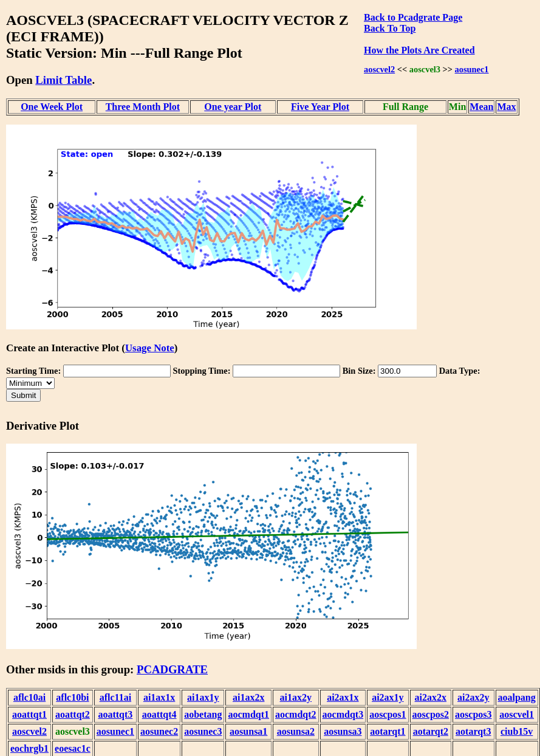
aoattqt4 (159, 714)
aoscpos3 (473, 714)
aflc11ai (115, 697)
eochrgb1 (29, 748)
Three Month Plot (143, 107)
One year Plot (233, 107)
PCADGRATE (172, 669)
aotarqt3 (473, 731)
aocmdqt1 (248, 714)
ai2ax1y (388, 697)
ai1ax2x (248, 697)
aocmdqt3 (343, 714)
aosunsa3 (343, 731)
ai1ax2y (296, 697)
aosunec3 (203, 731)
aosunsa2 (296, 731)
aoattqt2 (73, 714)
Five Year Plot (320, 107)
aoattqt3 (115, 714)
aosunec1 (472, 69)
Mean (481, 107)
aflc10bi (72, 697)
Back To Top (390, 28)
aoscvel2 (379, 69)
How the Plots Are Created (419, 50)
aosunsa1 (248, 731)
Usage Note (150, 348)
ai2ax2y (473, 697)
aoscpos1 (388, 714)
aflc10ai (29, 697)
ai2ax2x (431, 697)
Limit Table (63, 80)
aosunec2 (159, 731)
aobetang (203, 714)
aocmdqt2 (296, 714)
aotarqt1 (388, 731)
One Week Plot (52, 107)
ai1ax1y (203, 697)
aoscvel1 (517, 714)
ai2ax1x (343, 697)
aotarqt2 (431, 731)
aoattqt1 (29, 714)
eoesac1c (73, 748)
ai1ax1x (159, 697)
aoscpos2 (431, 714)
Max (506, 107)
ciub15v (517, 731)
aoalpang (517, 697)
